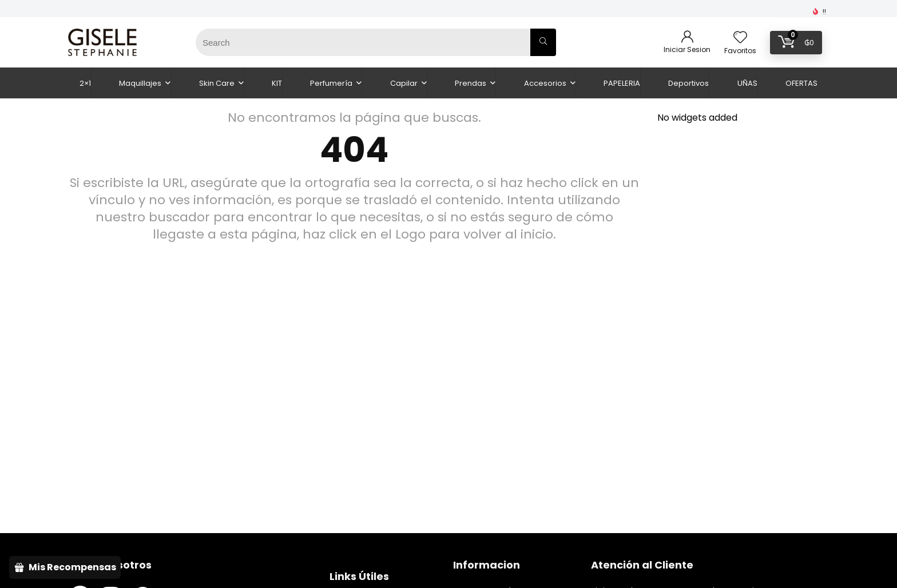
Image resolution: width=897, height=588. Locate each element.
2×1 (85, 83)
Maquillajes (140, 83)
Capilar (404, 83)
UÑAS (747, 83)
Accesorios (545, 83)
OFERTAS (801, 83)
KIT (277, 83)
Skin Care (217, 83)
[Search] (543, 42)
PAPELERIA (622, 83)
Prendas (471, 83)
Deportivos (688, 83)
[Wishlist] (740, 38)
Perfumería (331, 83)
